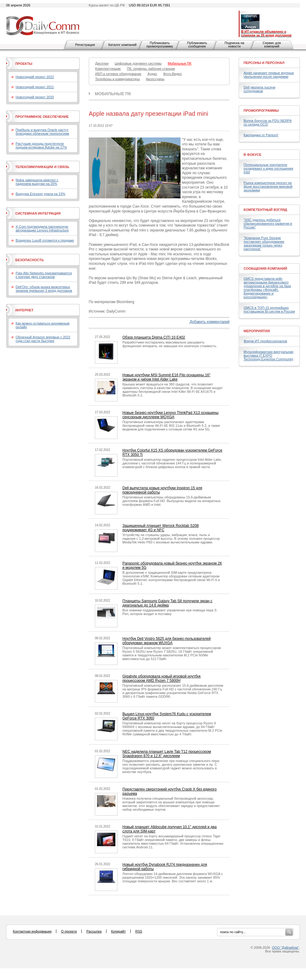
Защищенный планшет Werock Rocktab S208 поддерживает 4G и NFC (161, 528)
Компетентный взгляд (265, 210)
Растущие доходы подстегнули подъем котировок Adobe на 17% (41, 145)
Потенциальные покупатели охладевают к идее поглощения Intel (268, 168)
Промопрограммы (261, 111)
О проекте (69, 931)
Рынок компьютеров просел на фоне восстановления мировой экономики (268, 186)
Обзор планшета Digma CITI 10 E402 (154, 337)
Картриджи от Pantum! (261, 135)
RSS (139, 931)
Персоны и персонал (264, 63)
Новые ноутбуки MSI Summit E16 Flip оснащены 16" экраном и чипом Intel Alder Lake (166, 377)
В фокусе (252, 155)
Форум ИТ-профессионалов (265, 341)
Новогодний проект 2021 (35, 87)
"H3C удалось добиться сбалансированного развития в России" (268, 223)
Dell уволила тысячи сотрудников (259, 89)
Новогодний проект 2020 (35, 97)
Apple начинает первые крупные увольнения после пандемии (269, 75)
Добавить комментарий (210, 322)
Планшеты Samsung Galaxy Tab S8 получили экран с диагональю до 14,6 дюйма (167, 603)
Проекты (24, 64)
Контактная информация (32, 931)
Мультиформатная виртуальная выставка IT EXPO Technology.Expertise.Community (269, 355)
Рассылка (94, 931)
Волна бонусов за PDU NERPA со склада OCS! (268, 122)
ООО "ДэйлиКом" (285, 948)
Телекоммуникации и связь (42, 167)
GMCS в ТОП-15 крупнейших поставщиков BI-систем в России (269, 310)
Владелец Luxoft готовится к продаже (45, 240)
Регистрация (85, 45)
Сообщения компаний (265, 268)
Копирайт (118, 931)
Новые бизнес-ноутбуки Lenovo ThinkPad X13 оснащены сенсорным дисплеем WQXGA (170, 415)
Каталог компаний (122, 45)
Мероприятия (257, 331)
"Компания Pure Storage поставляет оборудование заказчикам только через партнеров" (264, 243)
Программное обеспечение (42, 117)
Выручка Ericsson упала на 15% (40, 194)
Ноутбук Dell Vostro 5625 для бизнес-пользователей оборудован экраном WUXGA (166, 641)
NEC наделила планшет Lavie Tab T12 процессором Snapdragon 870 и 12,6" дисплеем (167, 754)
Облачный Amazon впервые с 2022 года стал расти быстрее (43, 339)
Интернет (24, 310)
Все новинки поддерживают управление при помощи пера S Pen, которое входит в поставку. (170, 612)
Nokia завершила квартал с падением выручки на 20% (37, 182)
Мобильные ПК (113, 94)
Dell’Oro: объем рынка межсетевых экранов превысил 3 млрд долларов (44, 289)
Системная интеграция (38, 213)
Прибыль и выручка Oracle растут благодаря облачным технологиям (42, 132)
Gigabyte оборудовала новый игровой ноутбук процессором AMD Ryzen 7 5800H (162, 678)
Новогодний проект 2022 (35, 77)
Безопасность (30, 260)
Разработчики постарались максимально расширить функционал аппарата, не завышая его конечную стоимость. (170, 344)
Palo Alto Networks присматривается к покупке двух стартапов (44, 275)
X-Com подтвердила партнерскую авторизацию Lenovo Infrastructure (42, 228)
